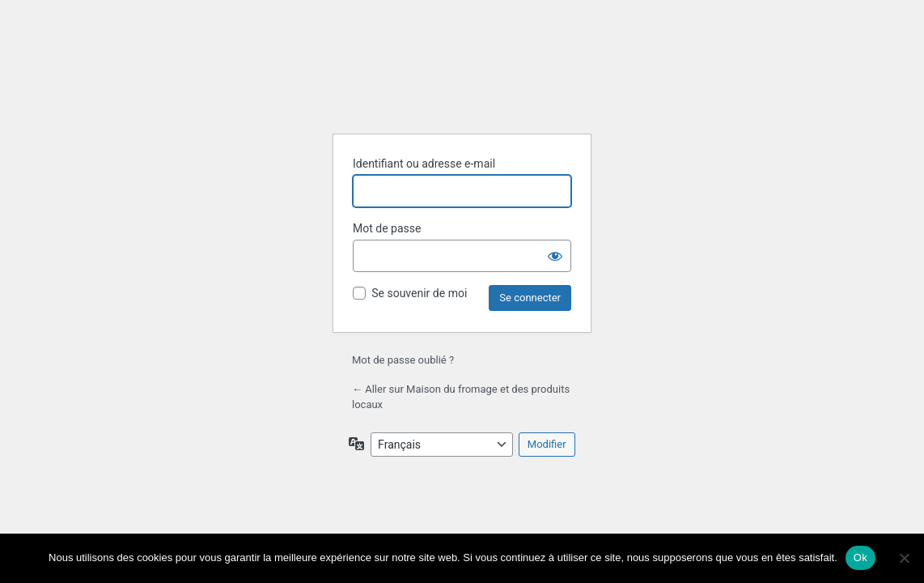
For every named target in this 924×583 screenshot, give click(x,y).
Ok (860, 557)
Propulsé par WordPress (462, 80)
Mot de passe (387, 228)
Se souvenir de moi (419, 293)
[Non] (904, 558)
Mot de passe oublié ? (403, 360)
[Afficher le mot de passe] (555, 256)
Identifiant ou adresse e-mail (424, 164)
